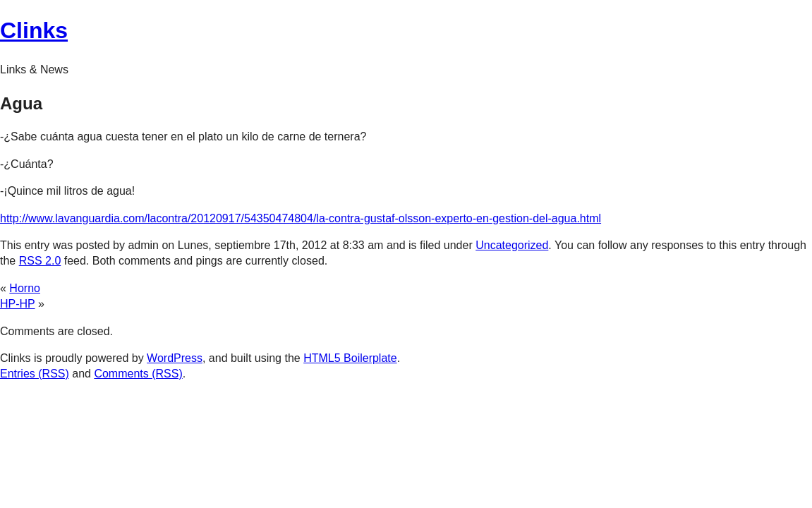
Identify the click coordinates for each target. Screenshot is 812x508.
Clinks (34, 30)
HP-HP (18, 304)
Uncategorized (512, 245)
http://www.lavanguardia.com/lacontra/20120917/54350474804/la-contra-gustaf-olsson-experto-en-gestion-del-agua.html (301, 218)
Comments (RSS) (138, 374)
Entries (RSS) (35, 374)
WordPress (175, 358)
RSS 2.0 (40, 261)
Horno (25, 288)
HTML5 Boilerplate (350, 358)
